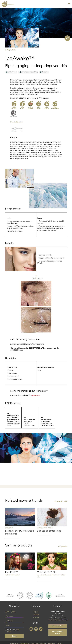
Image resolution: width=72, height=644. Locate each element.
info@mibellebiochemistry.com (58, 620)
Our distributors (57, 626)
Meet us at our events (57, 633)
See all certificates (60, 596)
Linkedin (31, 629)
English (36, 612)
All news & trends (61, 517)
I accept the (14, 631)
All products (11, 50)
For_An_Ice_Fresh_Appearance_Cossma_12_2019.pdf (30, 427)
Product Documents (17, 122)
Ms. (8, 612)
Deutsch (36, 615)
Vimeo (41, 629)
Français (36, 618)
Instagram (36, 629)
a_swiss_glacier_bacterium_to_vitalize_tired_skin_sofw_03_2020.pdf (47, 427)
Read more (20, 539)
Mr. (14, 612)
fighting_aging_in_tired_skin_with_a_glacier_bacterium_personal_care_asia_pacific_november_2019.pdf (13, 427)
